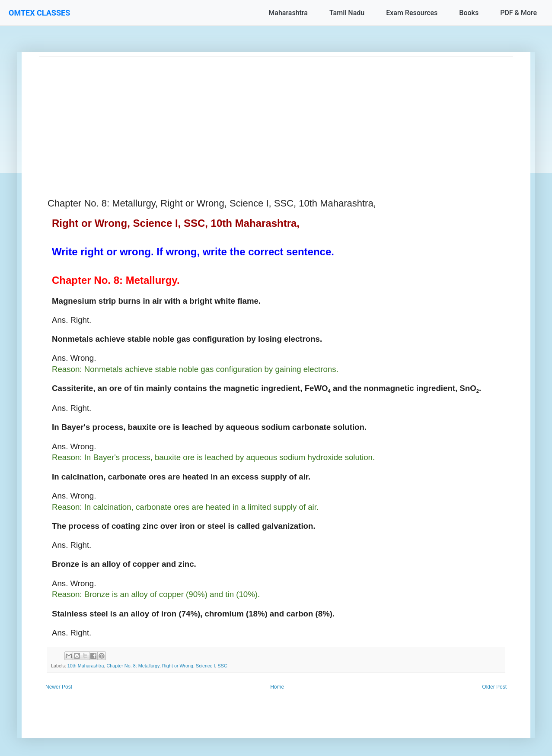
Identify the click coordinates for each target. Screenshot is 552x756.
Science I (205, 666)
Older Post (494, 687)
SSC (223, 666)
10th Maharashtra (86, 666)
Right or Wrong (178, 666)
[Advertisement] (276, 117)
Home (277, 687)
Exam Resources (412, 13)
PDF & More (518, 13)
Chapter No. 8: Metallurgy (133, 666)
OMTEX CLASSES (39, 13)
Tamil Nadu (347, 13)
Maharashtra (288, 13)
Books (469, 13)
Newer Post (59, 687)
